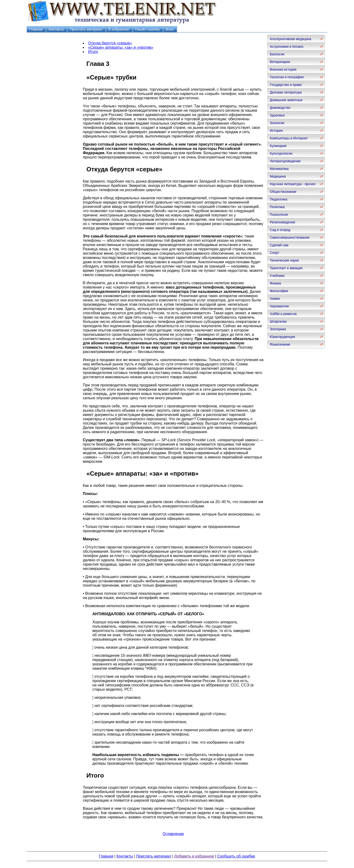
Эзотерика (278, 329)
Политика (277, 207)
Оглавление (173, 834)
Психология (279, 215)
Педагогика (279, 199)
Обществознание (283, 192)
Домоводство (280, 108)
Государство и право (286, 85)
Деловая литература (286, 92)
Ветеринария (280, 62)
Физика (275, 283)
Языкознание (280, 344)
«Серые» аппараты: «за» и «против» (121, 47)
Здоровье (277, 115)
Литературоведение (285, 161)
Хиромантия (279, 306)
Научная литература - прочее (293, 184)
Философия (279, 291)
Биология (277, 54)
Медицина (278, 176)
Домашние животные (286, 100)
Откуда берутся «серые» (110, 43)
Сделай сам (279, 245)
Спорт (274, 253)
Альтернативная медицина (291, 39)
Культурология (281, 153)
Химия (275, 299)
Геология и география (287, 77)
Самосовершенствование (290, 237)
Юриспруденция (282, 337)
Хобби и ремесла (283, 314)
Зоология (277, 123)
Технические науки (284, 260)
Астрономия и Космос (287, 47)
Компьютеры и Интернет (289, 138)
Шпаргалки (278, 321)
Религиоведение (283, 222)
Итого (93, 52)
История (276, 131)
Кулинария (278, 146)
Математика (279, 169)
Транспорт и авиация (286, 268)
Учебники (277, 276)
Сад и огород (280, 230)
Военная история (283, 69)
